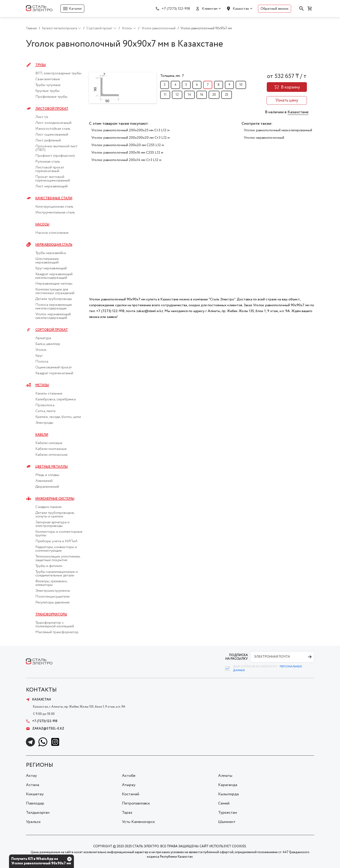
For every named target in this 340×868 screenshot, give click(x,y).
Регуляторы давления (52, 603)
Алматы (225, 776)
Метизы (42, 385)
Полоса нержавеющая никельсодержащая (54, 307)
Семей (224, 803)
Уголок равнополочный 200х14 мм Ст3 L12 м (126, 160)
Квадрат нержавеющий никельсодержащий (54, 276)
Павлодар (35, 803)
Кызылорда (228, 794)
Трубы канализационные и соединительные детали (57, 574)
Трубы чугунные (48, 85)
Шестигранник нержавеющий (47, 261)
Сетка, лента (45, 411)
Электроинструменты (53, 591)
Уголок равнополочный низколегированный (278, 130)
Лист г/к (42, 117)
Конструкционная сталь (54, 207)
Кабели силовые (49, 443)
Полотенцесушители (52, 597)
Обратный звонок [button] (275, 9)
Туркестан (228, 813)
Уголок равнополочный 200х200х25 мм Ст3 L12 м (130, 130)
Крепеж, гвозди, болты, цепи (58, 417)
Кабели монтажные (51, 449)
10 (241, 85)
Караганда (228, 785)
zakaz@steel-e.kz (45, 729)
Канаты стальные (49, 394)
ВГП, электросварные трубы (58, 73)
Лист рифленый (48, 141)
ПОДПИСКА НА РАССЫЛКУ (237, 657)
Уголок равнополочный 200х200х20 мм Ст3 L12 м (130, 138)
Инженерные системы (55, 499)
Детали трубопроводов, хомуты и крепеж (55, 515)
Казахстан (241, 9)
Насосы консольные (52, 233)
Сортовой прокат (52, 330)
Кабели (42, 435)
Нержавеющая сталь (54, 245)
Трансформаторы (51, 614)
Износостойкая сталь (53, 129)
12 (177, 95)
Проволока (45, 405)
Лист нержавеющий (51, 186)
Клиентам (210, 9)
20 (214, 95)
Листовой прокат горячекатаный (50, 169)
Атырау (129, 785)
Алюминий (44, 481)
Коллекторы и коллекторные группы (59, 534)
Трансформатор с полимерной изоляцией (55, 625)
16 (202, 95)
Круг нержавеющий (51, 268)
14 (189, 95)
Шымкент (227, 822)
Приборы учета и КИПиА (56, 541)
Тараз (127, 813)
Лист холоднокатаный (53, 123)
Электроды (44, 423)
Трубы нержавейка (51, 253)
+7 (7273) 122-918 (176, 9)
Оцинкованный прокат (54, 367)
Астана (33, 785)
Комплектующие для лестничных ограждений (55, 291)
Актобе (129, 776)
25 (227, 95)
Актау (31, 776)
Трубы (41, 65)
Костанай (131, 794)
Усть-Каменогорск (138, 822)
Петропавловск (136, 803)
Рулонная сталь (48, 162)
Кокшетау (35, 794)
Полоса (42, 362)
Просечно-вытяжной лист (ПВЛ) (56, 148)
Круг (39, 356)
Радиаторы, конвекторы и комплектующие (56, 549)
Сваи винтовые (48, 79)
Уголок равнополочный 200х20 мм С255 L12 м (128, 145)
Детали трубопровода (54, 299)
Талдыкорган (38, 813)
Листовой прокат (52, 109)
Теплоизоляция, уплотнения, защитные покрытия (58, 558)
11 (165, 95)
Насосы (42, 224)
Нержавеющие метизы (54, 284)
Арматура (43, 338)
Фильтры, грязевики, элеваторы (51, 583)
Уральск (33, 822)
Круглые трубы (47, 91)
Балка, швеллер (48, 344)
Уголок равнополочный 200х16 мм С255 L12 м (127, 153)
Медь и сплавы (47, 475)
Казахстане (298, 112)
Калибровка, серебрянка (56, 399)
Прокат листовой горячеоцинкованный (53, 179)
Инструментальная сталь (55, 213)
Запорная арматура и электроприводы (52, 524)
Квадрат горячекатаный (54, 373)
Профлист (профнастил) (55, 156)
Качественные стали (54, 198)
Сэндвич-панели (48, 507)
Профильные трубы (51, 97)
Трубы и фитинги (49, 566)
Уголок (41, 350)
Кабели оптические (51, 455)
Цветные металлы (52, 467)
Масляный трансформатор (57, 632)
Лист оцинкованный (52, 135)
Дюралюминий (47, 487)
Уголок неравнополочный (264, 138)
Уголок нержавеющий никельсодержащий (53, 316)
